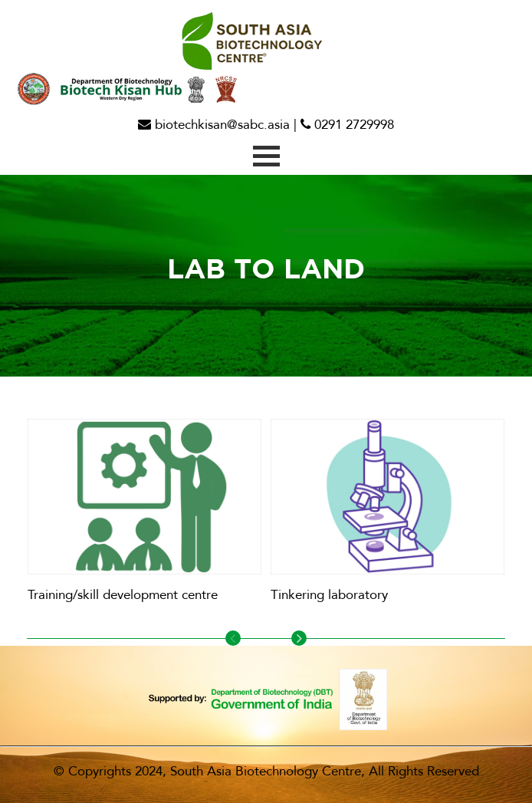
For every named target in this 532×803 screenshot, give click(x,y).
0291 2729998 (347, 125)
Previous (233, 638)
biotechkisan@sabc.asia (214, 125)
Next (299, 638)
